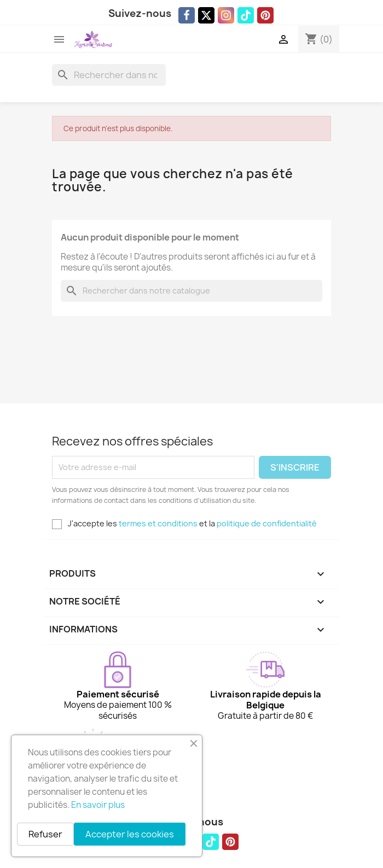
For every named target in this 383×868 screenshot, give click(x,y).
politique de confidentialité (267, 523)
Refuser (45, 834)
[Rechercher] (109, 75)
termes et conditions (158, 523)
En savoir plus (98, 805)
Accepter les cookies (130, 834)
